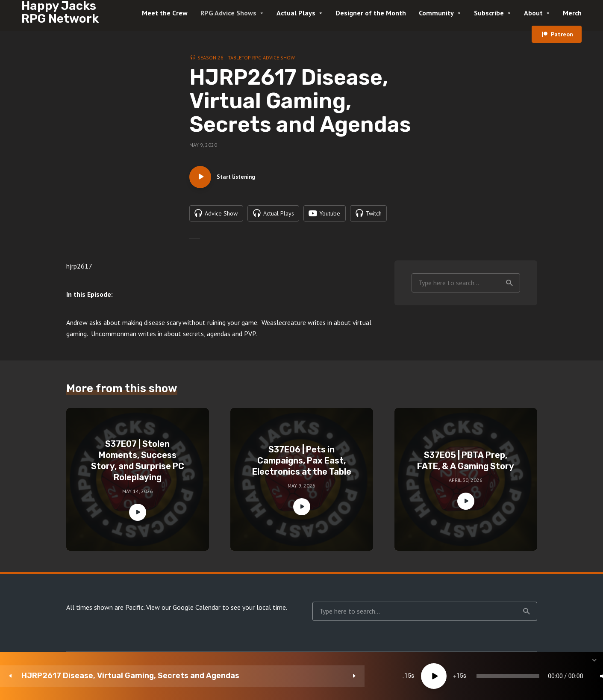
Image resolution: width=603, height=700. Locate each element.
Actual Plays (296, 13)
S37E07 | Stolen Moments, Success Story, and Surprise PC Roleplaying (138, 465)
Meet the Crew (165, 13)
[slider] (352, 676)
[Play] (247, 676)
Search (509, 287)
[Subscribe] (530, 676)
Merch (572, 13)
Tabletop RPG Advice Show (261, 58)
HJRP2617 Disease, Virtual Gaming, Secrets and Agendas (89, 676)
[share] (556, 676)
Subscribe (489, 13)
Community (436, 13)
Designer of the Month (371, 13)
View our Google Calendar (183, 611)
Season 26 (210, 58)
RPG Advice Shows (228, 13)
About (533, 13)
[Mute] (479, 676)
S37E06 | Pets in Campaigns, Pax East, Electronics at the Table (302, 465)
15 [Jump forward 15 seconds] (272, 676)
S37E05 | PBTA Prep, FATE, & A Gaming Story (466, 465)
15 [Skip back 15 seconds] (221, 676)
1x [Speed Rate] (505, 676)
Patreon (562, 34)
